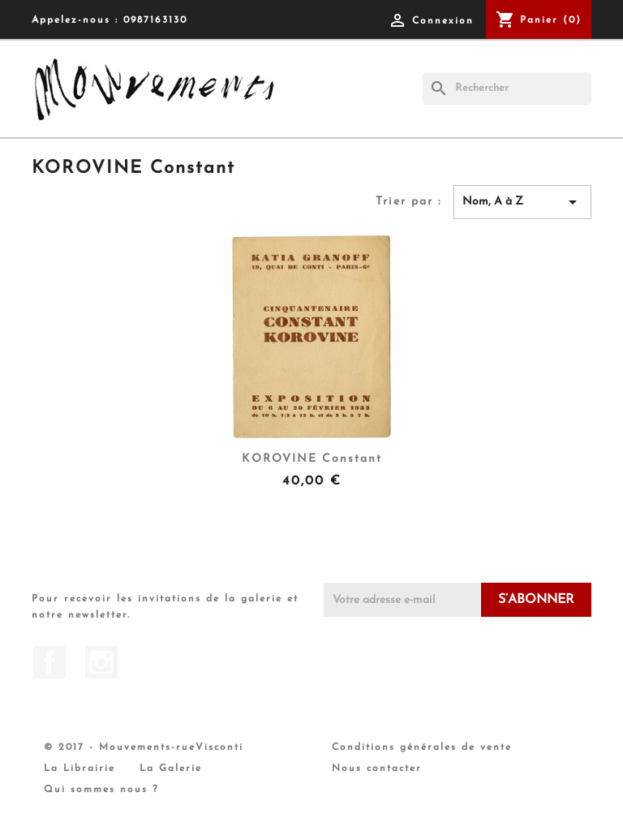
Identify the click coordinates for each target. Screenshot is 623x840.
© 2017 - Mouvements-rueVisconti (144, 747)
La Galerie (171, 769)
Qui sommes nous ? (101, 790)
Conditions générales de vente (422, 747)
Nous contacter (377, 769)
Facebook (49, 662)
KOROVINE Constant (312, 459)
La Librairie (79, 769)
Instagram (101, 662)
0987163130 (155, 20)
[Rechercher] (507, 88)
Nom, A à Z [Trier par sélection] (522, 202)
